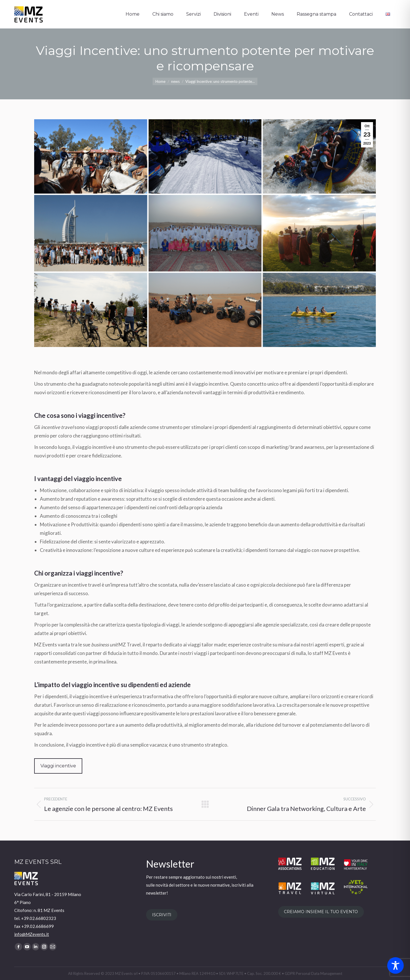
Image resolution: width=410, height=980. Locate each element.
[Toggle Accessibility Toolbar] (395, 965)
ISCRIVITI (162, 915)
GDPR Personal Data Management (313, 973)
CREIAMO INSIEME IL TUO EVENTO (321, 912)
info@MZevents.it (32, 934)
